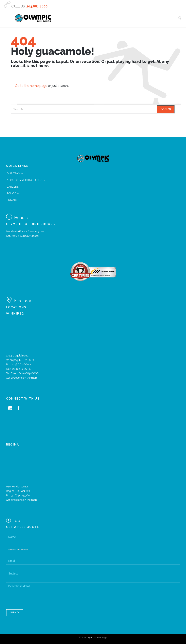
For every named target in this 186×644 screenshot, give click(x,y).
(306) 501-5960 (20, 495)
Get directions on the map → (23, 378)
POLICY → (13, 193)
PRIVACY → (14, 200)
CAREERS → (14, 187)
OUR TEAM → (15, 173)
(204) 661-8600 (21, 364)
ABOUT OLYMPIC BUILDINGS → (26, 180)
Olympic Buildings (97, 638)
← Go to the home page (29, 86)
